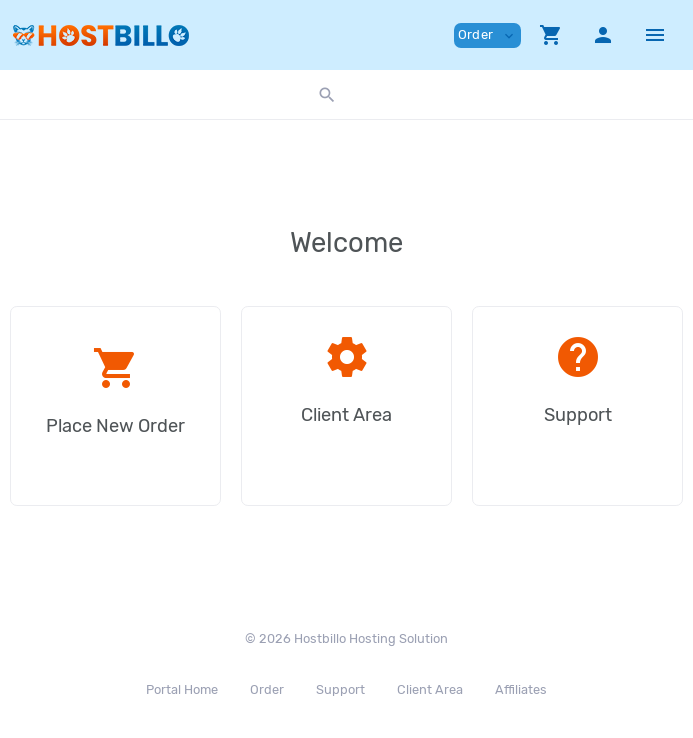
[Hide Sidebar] (655, 35)
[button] (551, 35)
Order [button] (487, 35)
